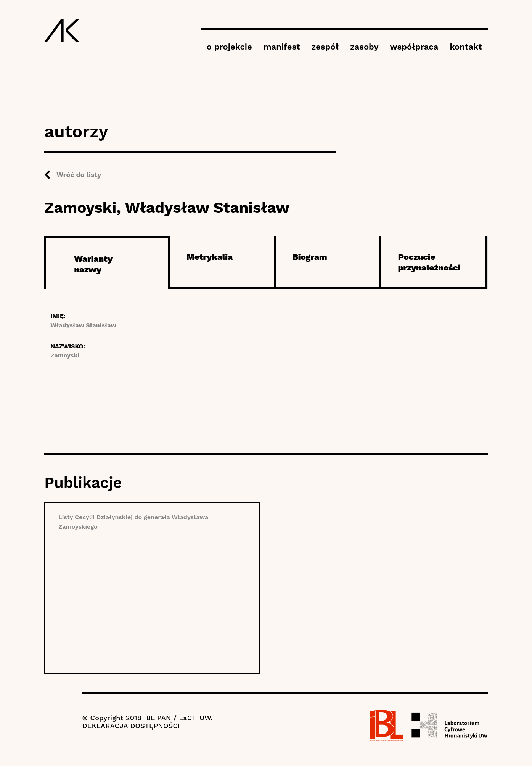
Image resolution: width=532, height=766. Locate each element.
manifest (282, 47)
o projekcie (229, 47)
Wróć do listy (79, 175)
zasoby (364, 47)
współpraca (414, 47)
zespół (325, 47)
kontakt (466, 47)
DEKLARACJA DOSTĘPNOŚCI (131, 726)
